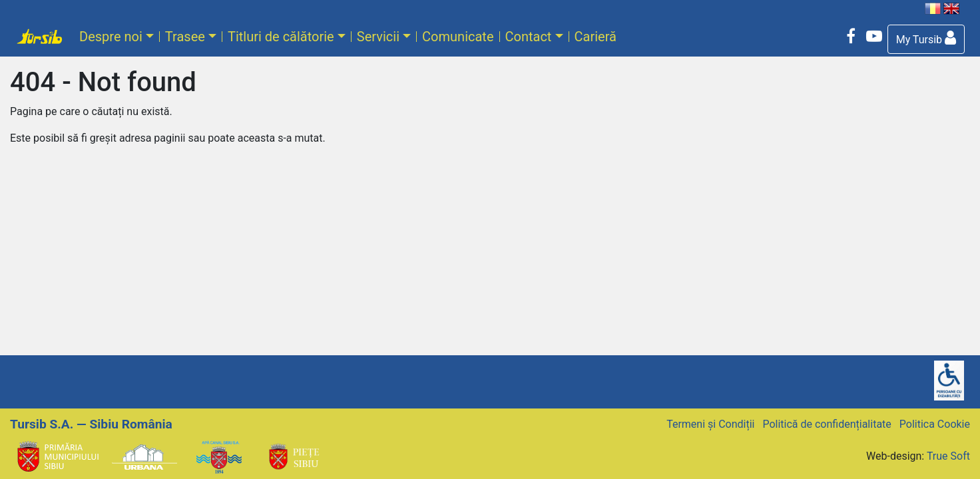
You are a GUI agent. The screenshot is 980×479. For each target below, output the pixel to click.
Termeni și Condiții (710, 424)
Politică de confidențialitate (827, 424)
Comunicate (458, 37)
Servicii (378, 37)
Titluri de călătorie (281, 37)
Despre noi (111, 37)
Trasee (185, 37)
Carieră (596, 37)
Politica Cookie (935, 424)
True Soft (948, 456)
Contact (529, 37)
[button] (926, 39)
